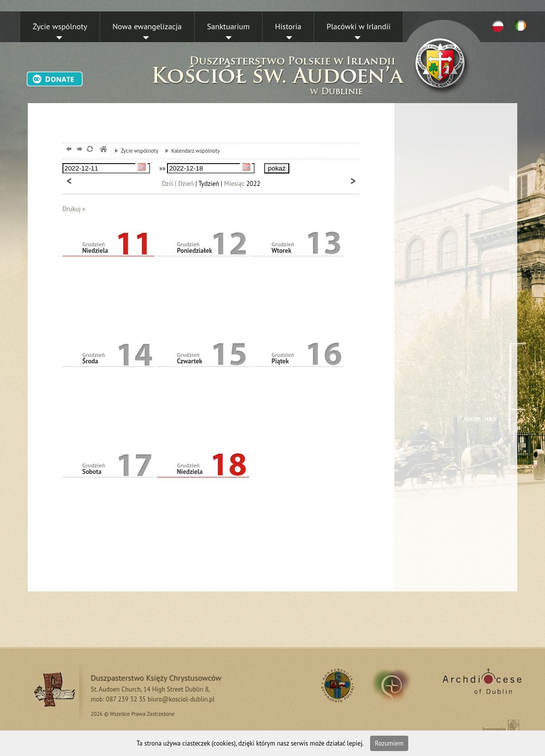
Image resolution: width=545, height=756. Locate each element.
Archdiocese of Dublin (480, 685)
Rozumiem (389, 743)
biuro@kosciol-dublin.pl (181, 699)
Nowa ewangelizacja (147, 26)
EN (522, 25)
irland (398, 685)
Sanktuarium (228, 26)
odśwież (89, 150)
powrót (68, 150)
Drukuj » (74, 209)
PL (497, 25)
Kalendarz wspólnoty (190, 151)
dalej (79, 150)
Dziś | (169, 184)
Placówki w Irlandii (358, 26)
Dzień (186, 184)
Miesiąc (234, 184)
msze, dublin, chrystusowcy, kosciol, (103, 150)
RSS (336, 685)
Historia (288, 26)
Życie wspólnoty (60, 26)
